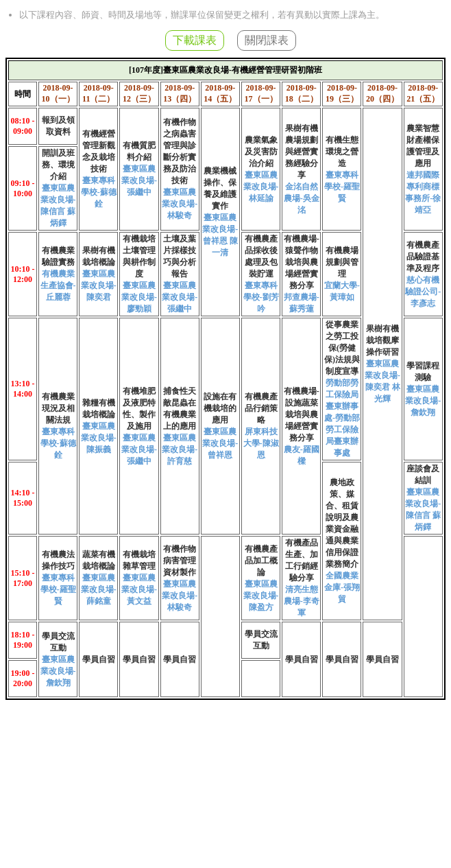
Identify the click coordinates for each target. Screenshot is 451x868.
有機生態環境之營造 (342, 152)
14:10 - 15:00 (22, 498)
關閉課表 (267, 40)
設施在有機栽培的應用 (220, 408)
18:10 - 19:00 (22, 640)
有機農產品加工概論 (261, 561)
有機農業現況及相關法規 (58, 408)
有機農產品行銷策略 (261, 408)
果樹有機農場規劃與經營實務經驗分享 (302, 152)
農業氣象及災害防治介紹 (261, 152)
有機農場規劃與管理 (342, 262)
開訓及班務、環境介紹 (58, 165)
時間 (23, 94)
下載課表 (195, 40)
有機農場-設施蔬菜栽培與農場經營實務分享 (302, 414)
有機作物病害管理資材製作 (180, 561)
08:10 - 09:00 (22, 126)
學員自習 (99, 659)
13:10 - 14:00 (22, 389)
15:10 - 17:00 (22, 578)
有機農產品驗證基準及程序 (423, 257)
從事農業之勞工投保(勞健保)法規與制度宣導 (342, 348)
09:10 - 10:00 (22, 188)
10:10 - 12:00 (22, 274)
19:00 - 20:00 (22, 678)
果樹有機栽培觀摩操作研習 (382, 340)
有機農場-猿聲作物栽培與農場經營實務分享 (302, 262)
